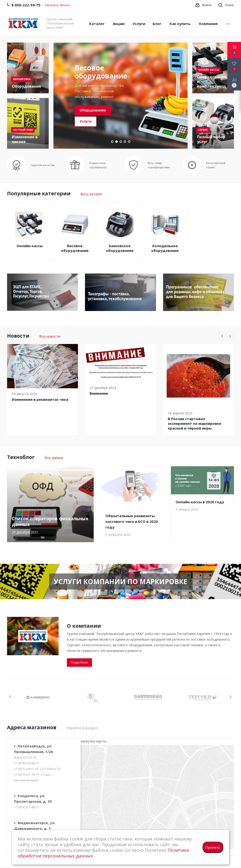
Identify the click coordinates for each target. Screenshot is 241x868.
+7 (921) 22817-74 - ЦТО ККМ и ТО (37, 769)
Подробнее (79, 662)
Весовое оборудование (75, 248)
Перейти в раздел (82, 728)
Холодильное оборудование (165, 248)
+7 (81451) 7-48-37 (26, 807)
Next (230, 336)
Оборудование (93, 110)
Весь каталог (91, 194)
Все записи (54, 458)
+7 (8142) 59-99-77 (26, 763)
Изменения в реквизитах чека (40, 399)
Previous (223, 336)
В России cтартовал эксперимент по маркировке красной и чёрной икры (195, 423)
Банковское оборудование (120, 248)
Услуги (86, 121)
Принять (213, 847)
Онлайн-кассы (30, 246)
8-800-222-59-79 (25, 757)
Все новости (50, 336)
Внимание (99, 393)
